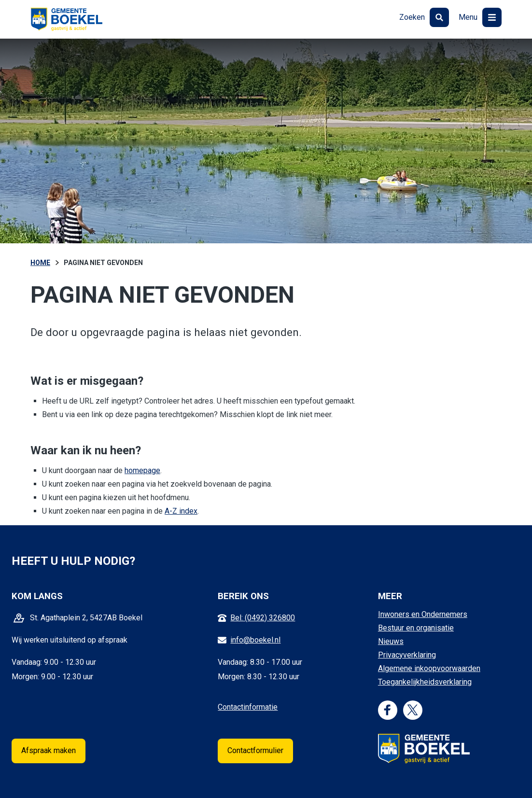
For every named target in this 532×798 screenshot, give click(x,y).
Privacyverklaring (407, 655)
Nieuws (391, 641)
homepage (142, 470)
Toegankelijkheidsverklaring (425, 682)
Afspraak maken (49, 750)
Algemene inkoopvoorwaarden (429, 668)
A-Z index (181, 511)
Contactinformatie (248, 707)
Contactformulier (255, 750)
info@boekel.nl (255, 640)
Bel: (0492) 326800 (263, 618)
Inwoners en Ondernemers (423, 614)
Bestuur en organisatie (416, 628)
